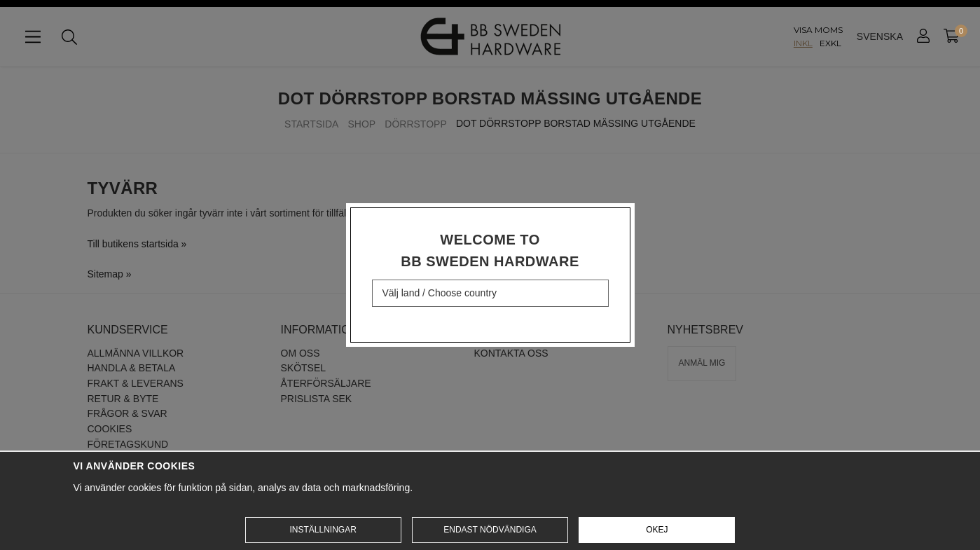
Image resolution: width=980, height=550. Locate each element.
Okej (657, 530)
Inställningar (323, 530)
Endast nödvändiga (490, 530)
